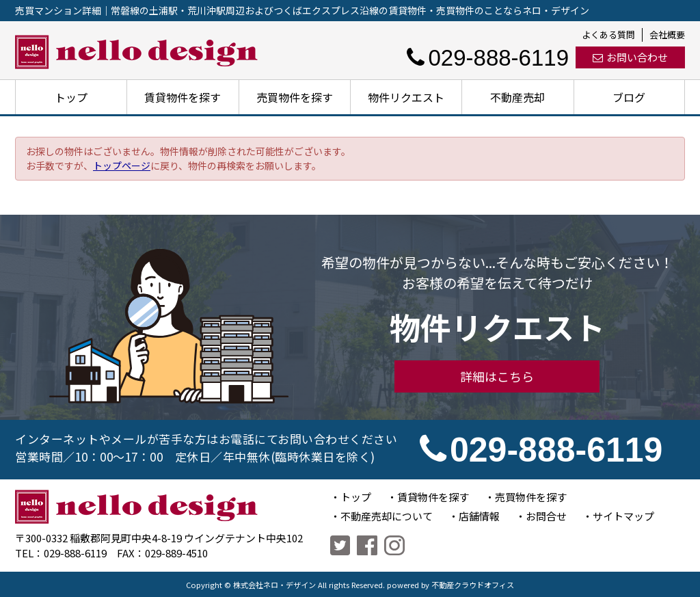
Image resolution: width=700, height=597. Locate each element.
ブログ (629, 97)
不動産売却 (517, 97)
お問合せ (546, 516)
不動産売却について (387, 516)
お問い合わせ (630, 57)
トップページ (122, 165)
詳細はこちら (497, 376)
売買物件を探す (295, 97)
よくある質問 (608, 35)
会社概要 (667, 35)
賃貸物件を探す (183, 97)
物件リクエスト (406, 97)
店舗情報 (479, 516)
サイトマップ (623, 516)
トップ (71, 97)
